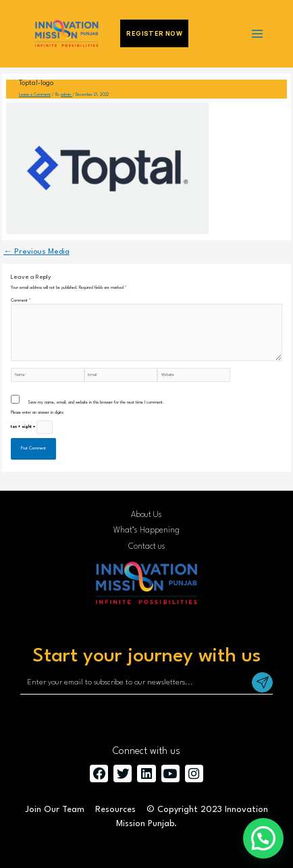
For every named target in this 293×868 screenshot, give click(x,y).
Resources (115, 810)
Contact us (147, 547)
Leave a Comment (35, 95)
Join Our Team (55, 810)
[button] (263, 838)
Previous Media (36, 252)
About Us (146, 515)
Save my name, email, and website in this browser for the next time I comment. (96, 403)
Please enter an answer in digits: (37, 413)
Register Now (154, 33)
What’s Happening (146, 531)
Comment (21, 301)
